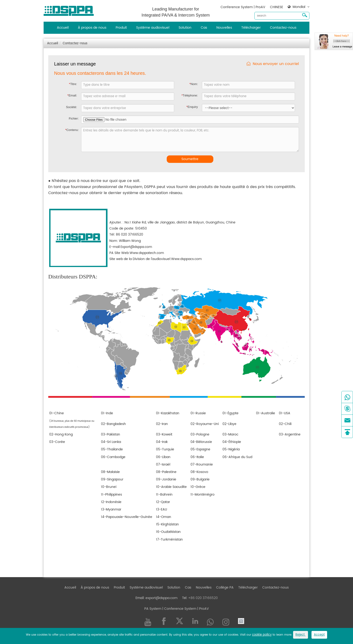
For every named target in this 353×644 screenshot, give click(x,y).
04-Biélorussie (201, 442)
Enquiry (192, 107)
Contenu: (72, 130)
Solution (185, 28)
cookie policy (262, 635)
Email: (72, 95)
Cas (204, 28)
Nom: (194, 84)
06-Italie (197, 457)
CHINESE (277, 7)
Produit (121, 28)
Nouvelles (224, 28)
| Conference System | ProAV (185, 609)
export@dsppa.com (161, 598)
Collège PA (225, 587)
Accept (319, 635)
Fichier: (74, 118)
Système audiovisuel (153, 28)
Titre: (73, 84)
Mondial (299, 7)
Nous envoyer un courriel (273, 64)
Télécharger (251, 28)
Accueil (63, 28)
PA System (153, 609)
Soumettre (190, 159)
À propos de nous (92, 28)
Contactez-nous (283, 28)
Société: (71, 107)
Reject (301, 635)
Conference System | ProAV (243, 7)
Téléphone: (190, 95)
